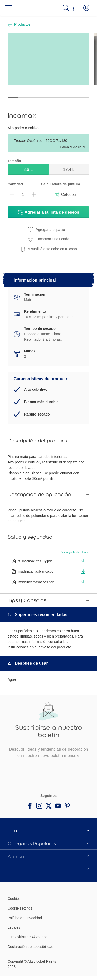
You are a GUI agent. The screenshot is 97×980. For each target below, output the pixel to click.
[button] (86, 8)
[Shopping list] (76, 8)
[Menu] (9, 8)
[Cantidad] (23, 194)
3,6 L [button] (28, 170)
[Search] (66, 8)
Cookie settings (20, 889)
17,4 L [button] (69, 170)
